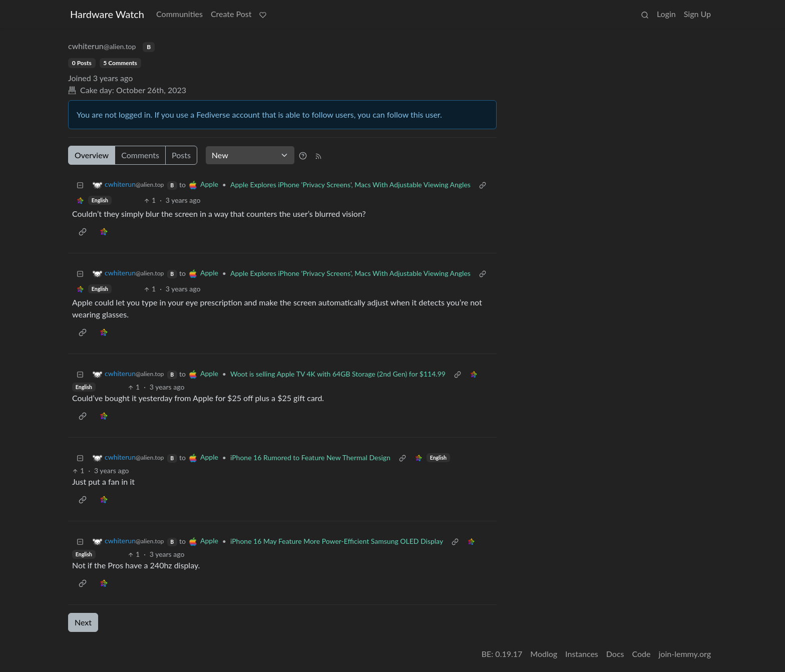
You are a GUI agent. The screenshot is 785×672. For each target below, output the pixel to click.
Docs (615, 654)
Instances (582, 654)
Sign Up (697, 14)
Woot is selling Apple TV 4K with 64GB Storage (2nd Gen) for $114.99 (338, 374)
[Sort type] (250, 155)
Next (83, 622)
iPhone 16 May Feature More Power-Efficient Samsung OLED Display (337, 541)
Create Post (231, 14)
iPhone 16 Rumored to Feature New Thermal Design (310, 457)
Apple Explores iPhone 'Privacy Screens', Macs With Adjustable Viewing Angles (350, 185)
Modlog (544, 654)
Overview (92, 155)
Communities (179, 14)
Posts (181, 155)
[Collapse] (80, 185)
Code (642, 654)
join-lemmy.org (685, 654)
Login (666, 14)
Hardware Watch (107, 14)
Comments (140, 155)
